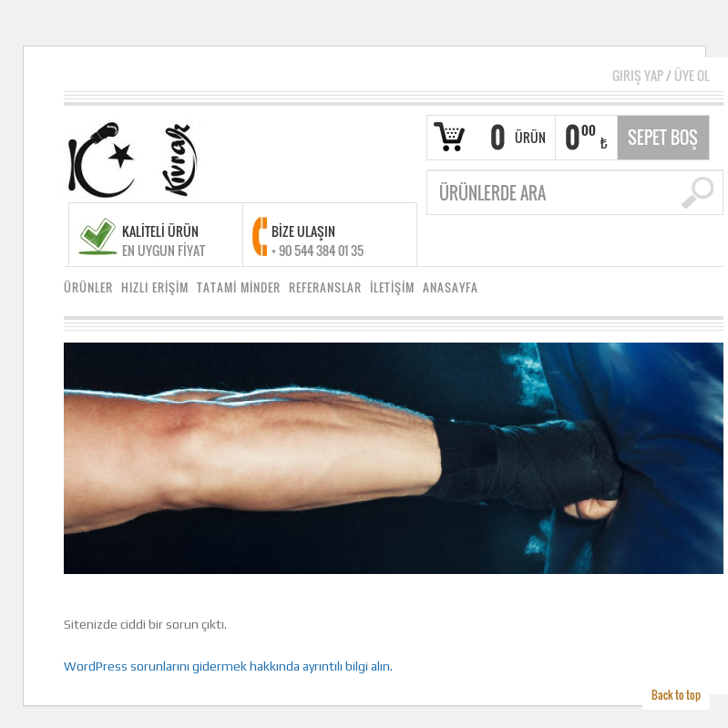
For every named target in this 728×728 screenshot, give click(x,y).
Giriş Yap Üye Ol (661, 75)
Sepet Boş (663, 138)
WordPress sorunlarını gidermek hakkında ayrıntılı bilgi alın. (228, 666)
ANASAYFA (451, 287)
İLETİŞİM (392, 287)
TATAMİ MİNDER (239, 287)
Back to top (676, 695)
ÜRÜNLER (88, 287)
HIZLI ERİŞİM (155, 287)
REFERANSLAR (325, 287)
